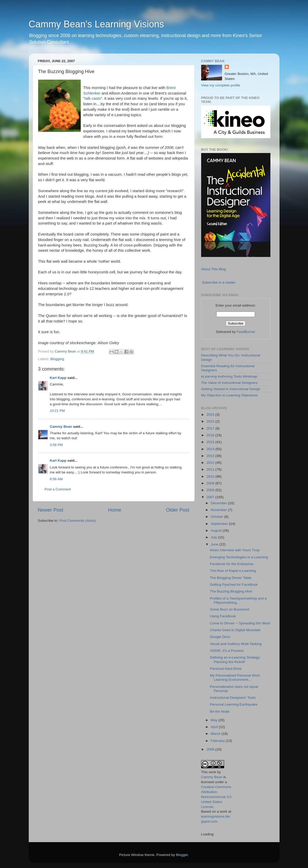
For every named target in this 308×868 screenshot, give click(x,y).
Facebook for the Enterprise (232, 564)
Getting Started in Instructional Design (231, 389)
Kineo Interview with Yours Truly (235, 550)
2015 (211, 442)
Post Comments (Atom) (78, 521)
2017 (211, 428)
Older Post (178, 510)
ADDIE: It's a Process (227, 651)
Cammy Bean (66, 351)
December (219, 503)
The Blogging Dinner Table (231, 578)
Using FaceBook (223, 616)
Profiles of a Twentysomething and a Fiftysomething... (238, 600)
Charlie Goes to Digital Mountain (235, 630)
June (215, 544)
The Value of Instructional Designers (229, 383)
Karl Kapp (58, 378)
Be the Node (220, 711)
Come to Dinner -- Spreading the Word (240, 623)
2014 (211, 449)
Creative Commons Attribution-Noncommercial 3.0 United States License (216, 797)
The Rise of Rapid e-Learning (233, 571)
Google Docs (220, 637)
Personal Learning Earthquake (234, 704)
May (215, 720)
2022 (211, 421)
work (213, 772)
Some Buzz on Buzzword (229, 609)
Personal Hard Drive (226, 669)
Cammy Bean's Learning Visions (96, 24)
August (217, 530)
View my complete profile (221, 85)
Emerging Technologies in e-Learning (239, 557)
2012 (211, 463)
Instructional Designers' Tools (233, 698)
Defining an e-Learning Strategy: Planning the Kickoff (235, 659)
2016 (211, 435)
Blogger (182, 855)
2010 (211, 476)
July (214, 537)
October (218, 517)
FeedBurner (246, 332)
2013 (211, 456)
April (215, 727)
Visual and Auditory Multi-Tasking (236, 644)
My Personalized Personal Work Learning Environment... (235, 678)
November (219, 510)
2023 (211, 415)
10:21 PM (57, 411)
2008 (211, 490)
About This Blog (214, 269)
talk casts (93, 98)
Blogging (57, 359)
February (218, 741)
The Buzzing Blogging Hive (231, 591)
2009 (211, 483)
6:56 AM (56, 479)
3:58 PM (56, 445)
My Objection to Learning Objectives (229, 395)
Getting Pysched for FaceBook (234, 585)
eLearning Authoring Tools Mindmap (229, 376)
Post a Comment (58, 489)
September (220, 524)
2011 (211, 469)
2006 (211, 749)
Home (115, 510)
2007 (211, 497)
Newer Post (51, 510)
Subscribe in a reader (219, 282)
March (216, 734)
